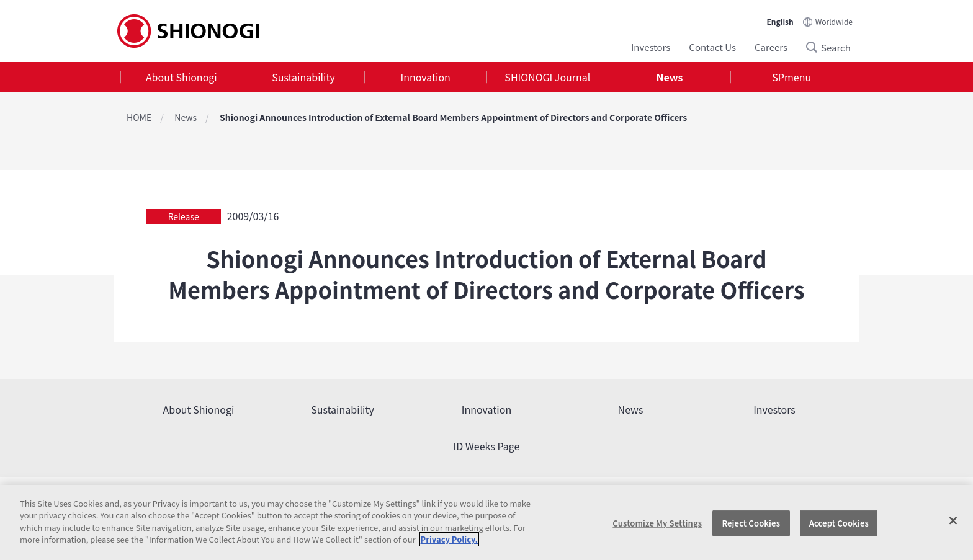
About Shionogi (182, 77)
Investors (651, 47)
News (670, 77)
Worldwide (834, 21)
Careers (771, 47)
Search (815, 47)
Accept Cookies (839, 523)
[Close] (953, 521)
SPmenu (791, 77)
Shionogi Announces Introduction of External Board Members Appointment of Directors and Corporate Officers (453, 117)
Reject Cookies (751, 523)
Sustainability (303, 77)
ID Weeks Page (487, 446)
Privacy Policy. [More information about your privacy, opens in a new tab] (449, 539)
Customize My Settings (657, 523)
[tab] (182, 77)
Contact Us (712, 47)
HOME (139, 117)
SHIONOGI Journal (547, 77)
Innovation (426, 77)
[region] (486, 522)
